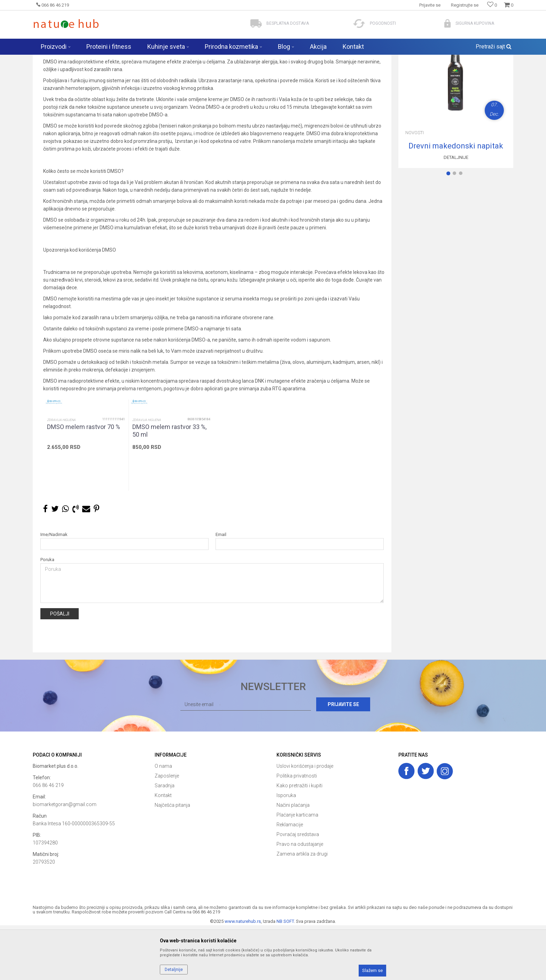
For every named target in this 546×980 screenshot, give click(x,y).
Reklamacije (290, 879)
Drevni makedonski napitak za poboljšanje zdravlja (456, 201)
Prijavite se (349, 759)
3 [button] (462, 229)
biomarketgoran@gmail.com (65, 859)
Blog (101, 59)
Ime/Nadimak (54, 589)
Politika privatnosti (297, 830)
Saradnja (165, 840)
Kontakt (163, 850)
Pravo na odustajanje (300, 899)
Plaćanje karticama (297, 870)
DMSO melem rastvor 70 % (84, 481)
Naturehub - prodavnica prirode (62, 59)
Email (221, 589)
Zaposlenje (167, 830)
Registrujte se (465, 5)
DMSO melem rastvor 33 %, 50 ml (169, 485)
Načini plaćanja (293, 860)
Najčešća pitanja (172, 860)
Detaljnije (456, 212)
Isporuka (286, 850)
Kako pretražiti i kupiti (299, 840)
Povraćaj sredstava (298, 889)
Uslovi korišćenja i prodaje (305, 821)
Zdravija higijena (61, 475)
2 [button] (456, 229)
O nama (163, 821)
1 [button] (450, 229)
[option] (86, 500)
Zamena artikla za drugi (302, 909)
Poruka (47, 614)
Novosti (118, 59)
